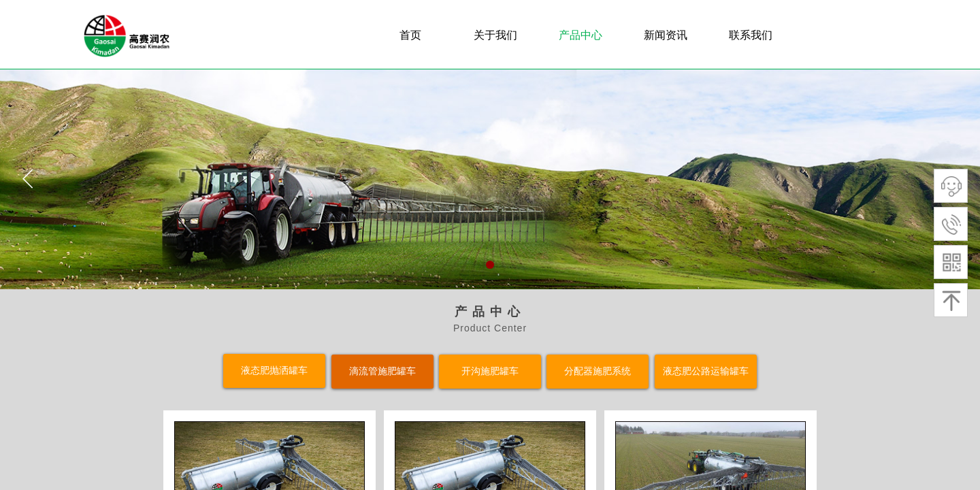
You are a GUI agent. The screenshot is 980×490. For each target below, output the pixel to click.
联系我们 (751, 35)
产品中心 (581, 35)
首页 (410, 35)
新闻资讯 (666, 35)
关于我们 (495, 35)
